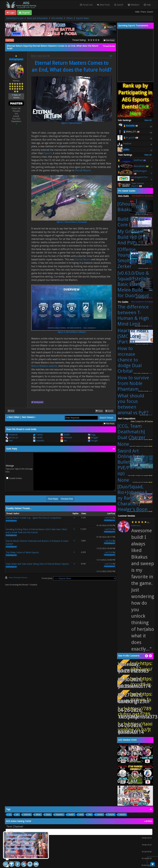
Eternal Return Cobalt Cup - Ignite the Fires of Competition (34, 518)
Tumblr (38, 438)
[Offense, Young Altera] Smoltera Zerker (132, 258)
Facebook (12, 435)
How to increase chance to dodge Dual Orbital (130, 360)
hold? (71, 814)
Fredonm (127, 144)
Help (147, 5)
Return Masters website (44, 366)
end (81, 814)
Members (133, 5)
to (10, 814)
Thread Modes (109, 46)
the (90, 814)
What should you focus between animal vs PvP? (133, 404)
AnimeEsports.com (15, 18)
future (111, 814)
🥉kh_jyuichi (129, 138)
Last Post (10, 40)
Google (93, 441)
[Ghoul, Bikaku (134, 207)
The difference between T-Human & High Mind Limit (133, 315)
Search (119, 5)
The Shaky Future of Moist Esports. (22, 552)
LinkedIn (39, 441)
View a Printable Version (18, 578)
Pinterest (66, 438)
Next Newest (28, 417)
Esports (48, 153)
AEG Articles (57, 18)
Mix (64, 441)
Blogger (93, 438)
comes (100, 814)
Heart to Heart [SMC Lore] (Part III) (133, 336)
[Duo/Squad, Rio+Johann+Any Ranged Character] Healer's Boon (132, 498)
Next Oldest (14, 417)
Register (24, 13)
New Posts (103, 5)
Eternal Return (83, 170)
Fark (9, 441)
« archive (148, 821)
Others (69, 18)
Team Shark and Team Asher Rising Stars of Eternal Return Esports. (38, 564)
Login (11, 13)
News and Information (37, 18)
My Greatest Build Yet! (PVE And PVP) (133, 237)
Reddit (65, 435)
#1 (111, 56)
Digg (92, 435)
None (123, 444)
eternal (27, 814)
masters (60, 814)
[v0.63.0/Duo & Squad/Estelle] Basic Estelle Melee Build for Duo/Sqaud (133, 284)
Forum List (86, 5)
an (17, 814)
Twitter (38, 435)
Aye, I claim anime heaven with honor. (27, 856)
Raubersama (136, 526)
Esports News (82, 18)
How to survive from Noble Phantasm (133, 383)
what (38, 814)
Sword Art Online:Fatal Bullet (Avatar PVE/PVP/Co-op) (132, 462)
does (48, 814)
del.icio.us (12, 438)
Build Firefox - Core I (132, 222)
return (122, 814)
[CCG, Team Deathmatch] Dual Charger (131, 432)
